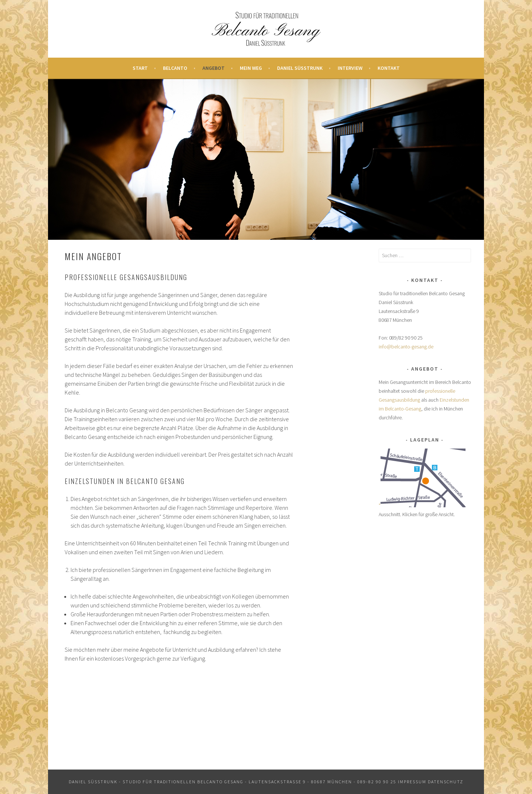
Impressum (412, 782)
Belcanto (175, 68)
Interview (350, 68)
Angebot (214, 68)
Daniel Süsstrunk (300, 68)
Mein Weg (251, 68)
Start (140, 68)
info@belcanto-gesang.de (406, 347)
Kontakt (389, 68)
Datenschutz (446, 782)
